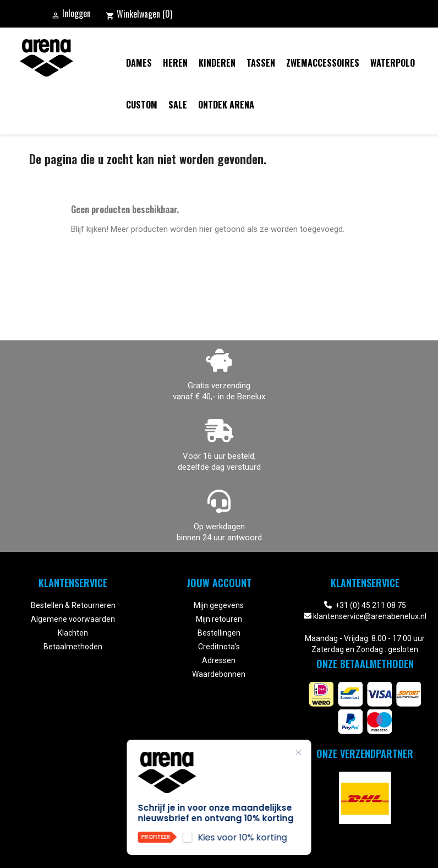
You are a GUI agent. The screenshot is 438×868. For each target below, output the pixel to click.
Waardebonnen (219, 674)
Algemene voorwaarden (73, 619)
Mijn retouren (219, 619)
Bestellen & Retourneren (73, 605)
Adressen (219, 660)
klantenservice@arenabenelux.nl (370, 616)
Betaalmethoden (73, 647)
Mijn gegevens (219, 605)
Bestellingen (219, 633)
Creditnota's (219, 647)
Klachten (73, 633)
